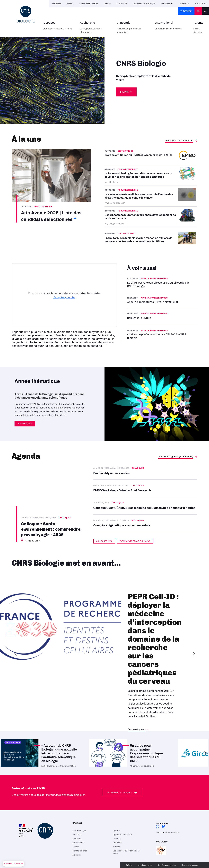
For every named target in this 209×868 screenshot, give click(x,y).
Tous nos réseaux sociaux (168, 832)
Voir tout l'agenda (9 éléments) (176, 456)
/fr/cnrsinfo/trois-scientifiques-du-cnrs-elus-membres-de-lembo (151, 157)
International (171, 27)
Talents (198, 29)
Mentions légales (145, 865)
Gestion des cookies (190, 865)
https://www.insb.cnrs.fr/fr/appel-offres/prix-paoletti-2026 (162, 300)
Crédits (129, 865)
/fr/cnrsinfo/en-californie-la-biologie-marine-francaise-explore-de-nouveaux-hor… (151, 239)
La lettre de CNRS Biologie (144, 4)
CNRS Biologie (79, 830)
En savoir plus (162, 316)
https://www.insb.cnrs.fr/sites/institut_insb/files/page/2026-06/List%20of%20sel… (51, 186)
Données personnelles (167, 865)
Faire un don (186, 11)
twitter (157, 827)
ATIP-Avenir (122, 4)
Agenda (70, 4)
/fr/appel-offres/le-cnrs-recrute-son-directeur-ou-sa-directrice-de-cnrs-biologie (162, 282)
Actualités (56, 4)
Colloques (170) (104, 541)
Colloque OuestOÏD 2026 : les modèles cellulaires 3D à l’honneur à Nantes (145, 506)
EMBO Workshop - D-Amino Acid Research (145, 488)
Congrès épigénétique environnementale (145, 523)
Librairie (107, 4)
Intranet (183, 4)
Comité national (80, 851)
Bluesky (163, 827)
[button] (13, 864)
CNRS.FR (199, 4)
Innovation (133, 29)
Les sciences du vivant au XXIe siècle (127, 852)
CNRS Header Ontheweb (198, 11)
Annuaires (165, 4)
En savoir (124, 92)
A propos (58, 27)
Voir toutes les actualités (179, 141)
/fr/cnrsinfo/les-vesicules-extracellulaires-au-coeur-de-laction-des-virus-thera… (151, 196)
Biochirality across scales (145, 473)
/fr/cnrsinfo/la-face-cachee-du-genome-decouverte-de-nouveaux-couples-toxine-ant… (151, 175)
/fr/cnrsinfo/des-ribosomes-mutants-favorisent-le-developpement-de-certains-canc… (151, 217)
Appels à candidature (89, 4)
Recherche (95, 29)
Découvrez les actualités (120, 793)
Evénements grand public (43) (135, 541)
